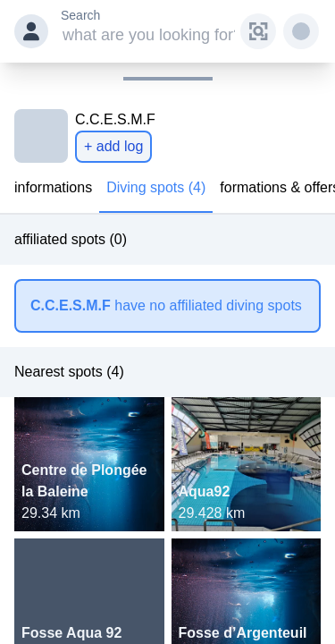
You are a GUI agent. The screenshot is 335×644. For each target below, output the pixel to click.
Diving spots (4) (156, 187)
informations (53, 187)
